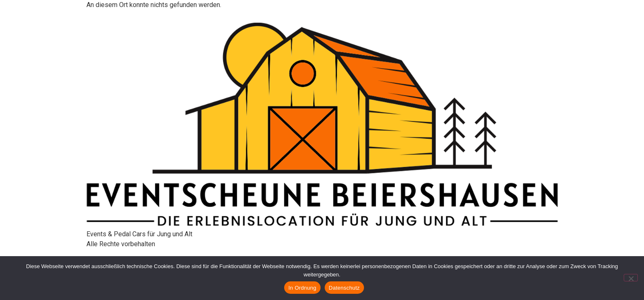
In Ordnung (302, 288)
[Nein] (631, 278)
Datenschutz (344, 288)
